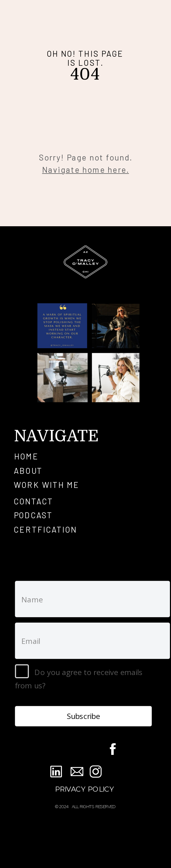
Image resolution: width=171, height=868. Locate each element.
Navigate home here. (85, 169)
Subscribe (83, 716)
